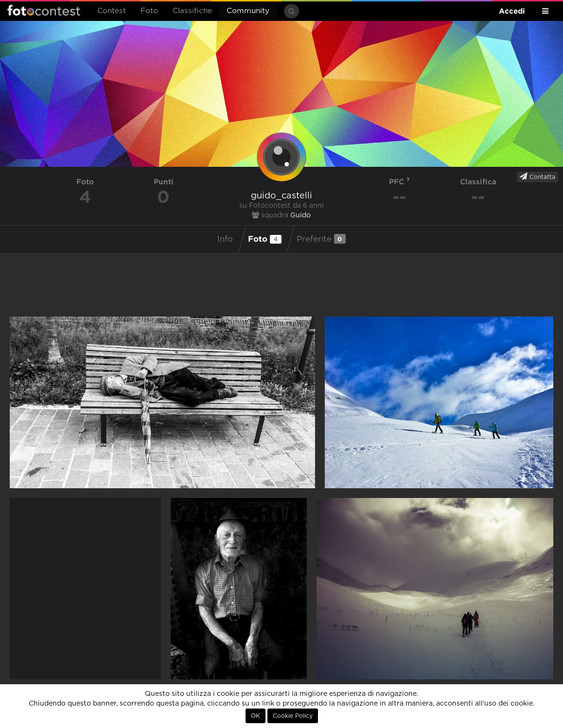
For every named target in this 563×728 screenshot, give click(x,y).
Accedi (512, 11)
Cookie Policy (293, 716)
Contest (112, 11)
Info (225, 239)
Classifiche (192, 11)
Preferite (321, 239)
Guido (300, 215)
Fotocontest (44, 10)
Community (248, 11)
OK (255, 716)
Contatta (537, 177)
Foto (149, 11)
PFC (399, 182)
